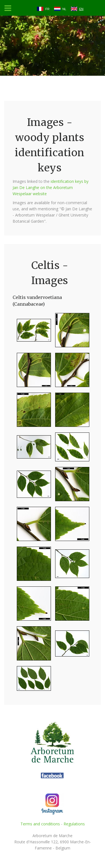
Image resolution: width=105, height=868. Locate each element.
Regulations (74, 824)
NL (64, 9)
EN (81, 9)
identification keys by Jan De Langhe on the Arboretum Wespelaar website (51, 187)
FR (47, 9)
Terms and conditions (40, 824)
